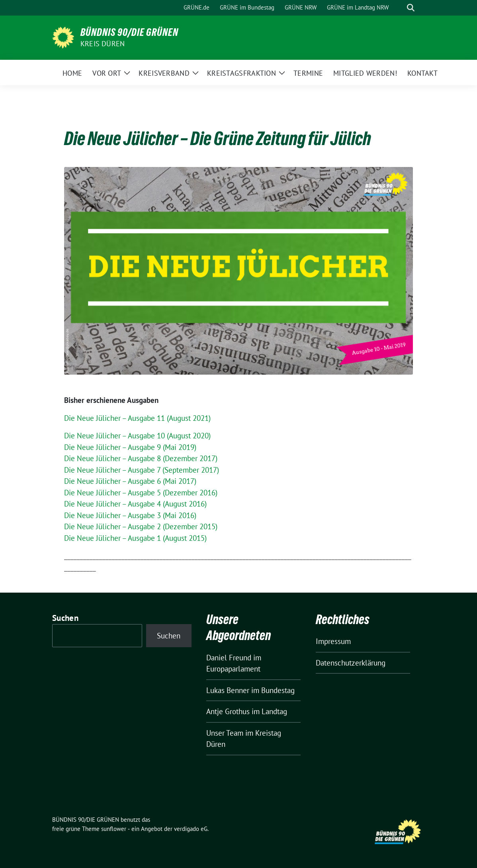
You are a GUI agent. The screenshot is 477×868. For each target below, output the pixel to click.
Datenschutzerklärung (351, 663)
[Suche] (399, 8)
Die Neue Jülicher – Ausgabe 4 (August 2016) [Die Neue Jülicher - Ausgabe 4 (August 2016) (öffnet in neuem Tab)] (135, 504)
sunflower (114, 829)
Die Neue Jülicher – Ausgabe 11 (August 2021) (137, 418)
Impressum (333, 641)
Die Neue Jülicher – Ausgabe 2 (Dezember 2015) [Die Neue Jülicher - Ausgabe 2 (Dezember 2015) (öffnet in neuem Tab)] (141, 526)
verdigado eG (191, 829)
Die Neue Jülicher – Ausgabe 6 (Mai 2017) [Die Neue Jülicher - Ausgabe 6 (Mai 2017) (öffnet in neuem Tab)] (130, 481)
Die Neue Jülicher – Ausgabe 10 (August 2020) (137, 436)
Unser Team (225, 733)
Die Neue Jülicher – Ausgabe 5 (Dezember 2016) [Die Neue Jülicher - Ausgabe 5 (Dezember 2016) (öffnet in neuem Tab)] (141, 493)
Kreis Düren (103, 44)
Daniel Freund (229, 658)
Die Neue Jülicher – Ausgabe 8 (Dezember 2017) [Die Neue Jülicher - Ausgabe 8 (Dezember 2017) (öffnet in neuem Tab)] (141, 458)
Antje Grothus (228, 711)
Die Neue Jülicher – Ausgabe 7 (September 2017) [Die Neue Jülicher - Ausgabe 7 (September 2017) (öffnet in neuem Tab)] (142, 470)
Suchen (65, 618)
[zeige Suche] (411, 8)
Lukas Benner (228, 690)
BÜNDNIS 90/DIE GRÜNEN (129, 32)
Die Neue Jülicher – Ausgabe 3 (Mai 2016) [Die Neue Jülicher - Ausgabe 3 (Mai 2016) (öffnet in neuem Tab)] (130, 515)
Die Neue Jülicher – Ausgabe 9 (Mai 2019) (130, 447)
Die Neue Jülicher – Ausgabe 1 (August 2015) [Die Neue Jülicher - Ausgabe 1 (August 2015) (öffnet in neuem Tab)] (135, 538)
